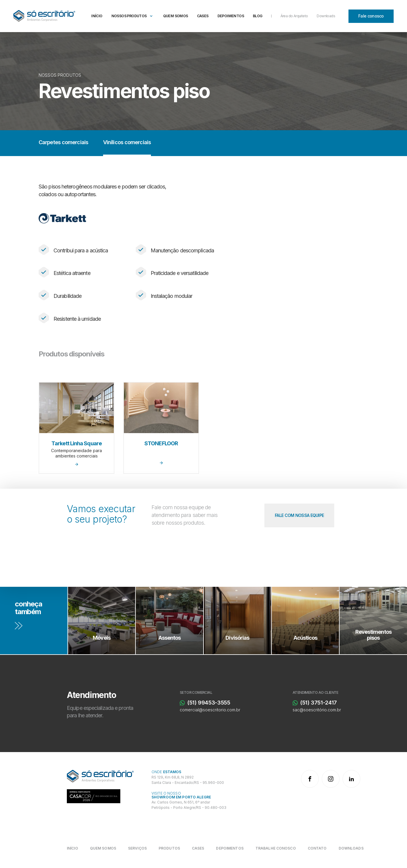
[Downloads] (351, 848)
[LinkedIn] (351, 779)
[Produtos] (169, 848)
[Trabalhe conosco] (276, 848)
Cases (203, 16)
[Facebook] (310, 779)
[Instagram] (331, 779)
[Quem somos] (103, 848)
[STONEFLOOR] (161, 428)
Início (97, 16)
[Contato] (317, 848)
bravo (400, 861)
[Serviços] (137, 848)
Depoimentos (231, 16)
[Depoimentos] (230, 848)
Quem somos (176, 16)
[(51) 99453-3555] (218, 703)
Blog (258, 16)
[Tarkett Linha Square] (76, 428)
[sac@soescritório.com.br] (331, 710)
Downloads (326, 16)
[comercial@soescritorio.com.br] (218, 710)
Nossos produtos (129, 16)
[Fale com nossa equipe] (299, 515)
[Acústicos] (306, 621)
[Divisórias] (238, 621)
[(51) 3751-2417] (331, 703)
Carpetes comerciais (63, 142)
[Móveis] (102, 621)
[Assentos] (169, 621)
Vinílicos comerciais (127, 142)
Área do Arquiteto (294, 16)
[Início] (75, 848)
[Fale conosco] (371, 16)
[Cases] (198, 848)
